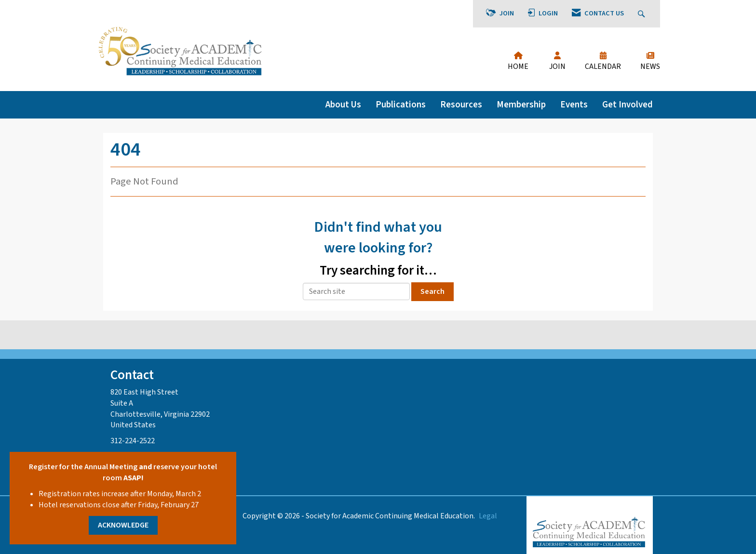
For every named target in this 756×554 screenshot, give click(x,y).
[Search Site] (642, 14)
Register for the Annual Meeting (83, 467)
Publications (401, 105)
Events (574, 105)
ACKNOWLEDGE (123, 525)
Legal (488, 516)
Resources (461, 105)
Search (432, 291)
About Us (343, 105)
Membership (521, 105)
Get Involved (628, 105)
